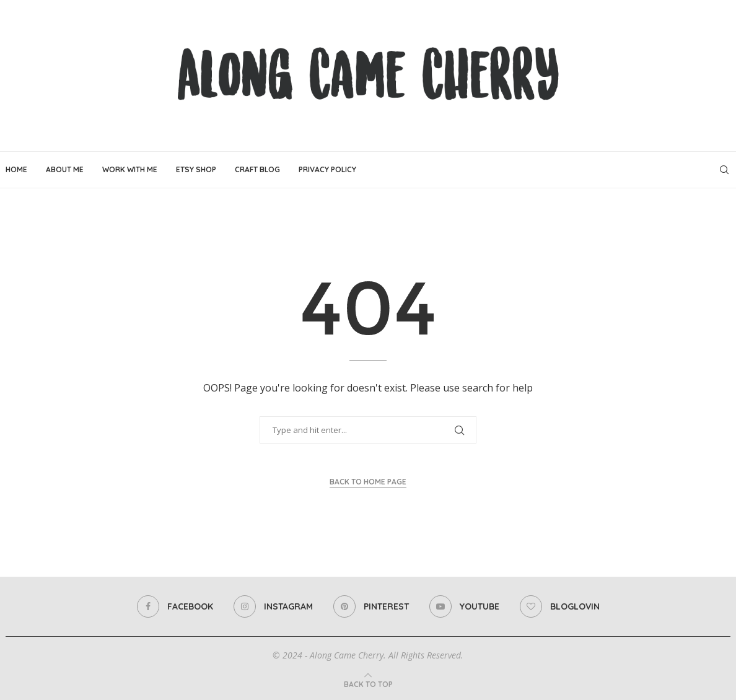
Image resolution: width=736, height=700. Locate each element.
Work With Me (130, 169)
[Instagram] (273, 606)
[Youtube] (464, 606)
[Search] (724, 170)
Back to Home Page (368, 482)
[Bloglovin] (560, 606)
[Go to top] (368, 684)
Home (16, 169)
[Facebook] (175, 606)
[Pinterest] (371, 606)
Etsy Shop (196, 169)
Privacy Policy (327, 169)
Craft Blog (257, 169)
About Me (65, 169)
